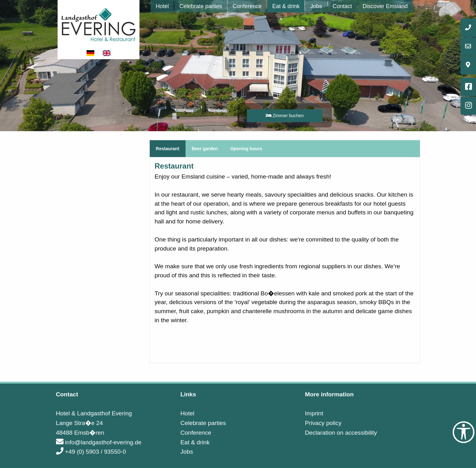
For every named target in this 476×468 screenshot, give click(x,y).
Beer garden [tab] (205, 149)
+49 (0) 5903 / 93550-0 (91, 452)
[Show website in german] (91, 53)
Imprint (314, 413)
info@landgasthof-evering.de (99, 442)
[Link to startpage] (99, 24)
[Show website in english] (107, 53)
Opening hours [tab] (246, 149)
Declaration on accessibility (341, 433)
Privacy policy (323, 423)
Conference (247, 6)
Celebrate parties (201, 6)
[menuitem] (162, 6)
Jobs (316, 6)
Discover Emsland (385, 6)
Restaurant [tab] (168, 149)
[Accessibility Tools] (464, 432)
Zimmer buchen (285, 116)
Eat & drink (286, 6)
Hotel (162, 6)
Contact (342, 6)
